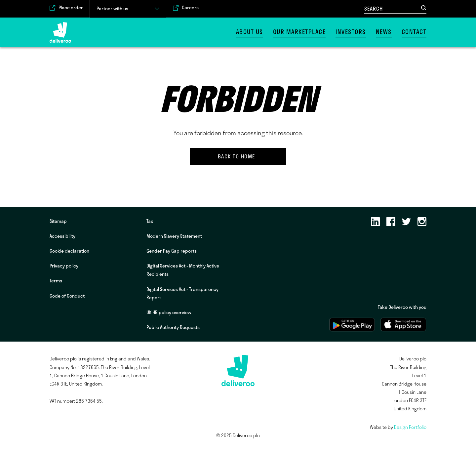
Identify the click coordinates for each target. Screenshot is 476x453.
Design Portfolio (410, 427)
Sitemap (58, 221)
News (384, 32)
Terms (56, 281)
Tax (150, 221)
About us (250, 32)
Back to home (237, 156)
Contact (414, 32)
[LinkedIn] (375, 222)
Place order (71, 8)
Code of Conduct (67, 296)
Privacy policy (64, 266)
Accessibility (62, 236)
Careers (190, 8)
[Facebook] (391, 222)
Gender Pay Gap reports (172, 251)
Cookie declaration (69, 251)
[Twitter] (406, 222)
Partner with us (112, 9)
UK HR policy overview (169, 312)
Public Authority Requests (173, 327)
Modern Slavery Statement (174, 236)
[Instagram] (422, 222)
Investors (351, 32)
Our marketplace (299, 32)
